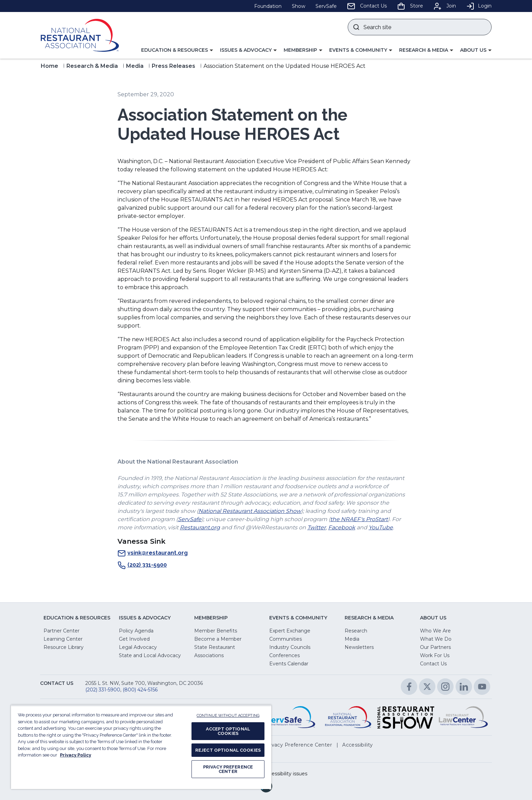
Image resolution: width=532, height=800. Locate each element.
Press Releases (174, 66)
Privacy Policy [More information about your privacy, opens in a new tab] (76, 755)
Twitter (317, 527)
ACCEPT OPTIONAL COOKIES (228, 731)
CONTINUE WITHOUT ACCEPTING (228, 716)
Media (135, 66)
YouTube (381, 527)
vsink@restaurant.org (153, 553)
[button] (177, 50)
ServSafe (190, 519)
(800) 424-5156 (140, 690)
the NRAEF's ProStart (359, 519)
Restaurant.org (200, 527)
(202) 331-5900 (142, 565)
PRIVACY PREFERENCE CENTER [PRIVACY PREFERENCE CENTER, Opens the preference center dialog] (228, 769)
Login (479, 6)
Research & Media (92, 66)
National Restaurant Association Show (250, 511)
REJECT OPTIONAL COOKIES (228, 750)
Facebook (342, 527)
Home (50, 66)
